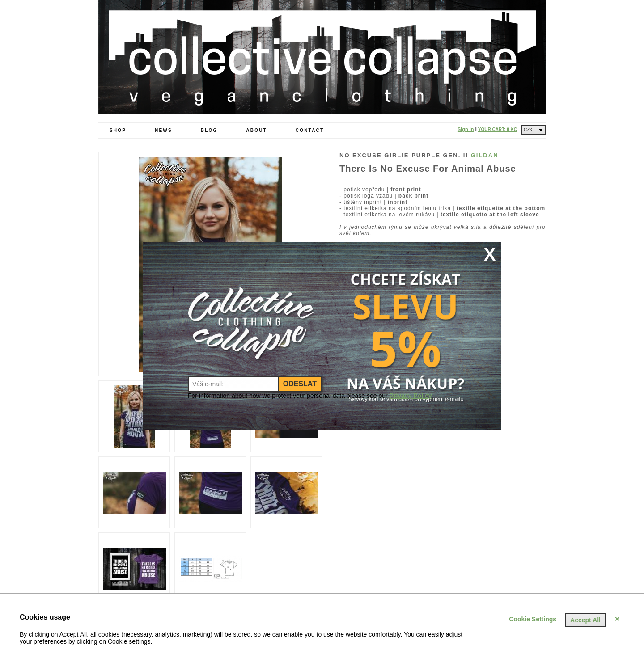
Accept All (585, 620)
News (163, 130)
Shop (118, 130)
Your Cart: (498, 129)
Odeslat (300, 384)
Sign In (466, 129)
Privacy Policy (411, 396)
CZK (528, 130)
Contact (310, 130)
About (256, 130)
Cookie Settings (533, 619)
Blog (209, 130)
